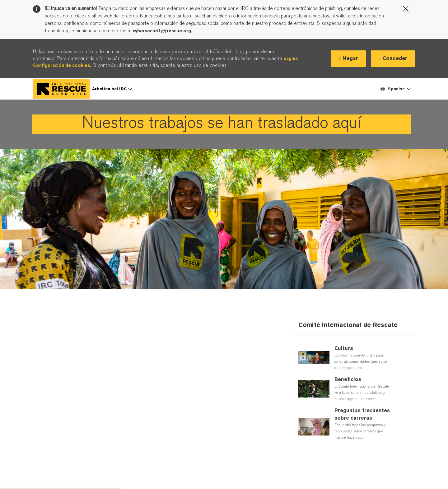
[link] (222, 124)
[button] (395, 89)
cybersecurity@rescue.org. (162, 31)
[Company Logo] (61, 89)
